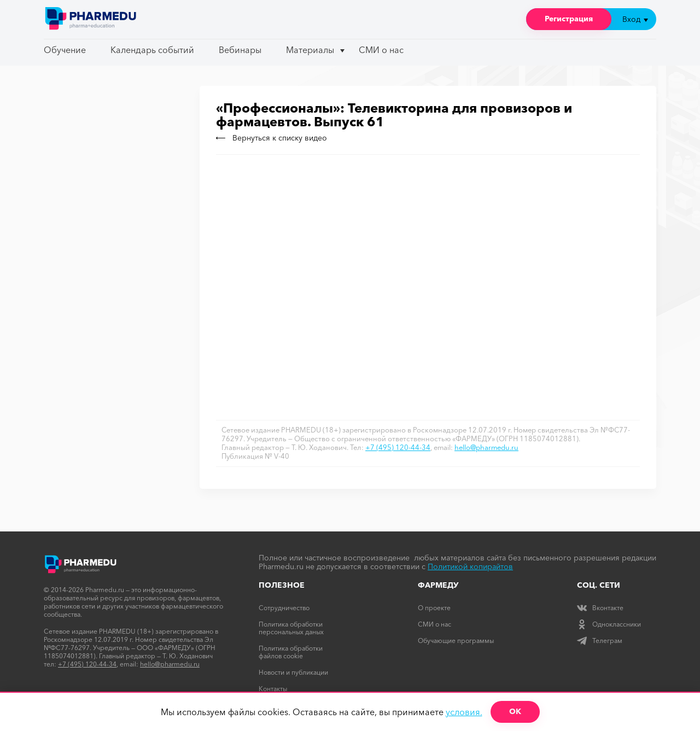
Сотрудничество (284, 608)
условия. (464, 712)
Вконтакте (600, 608)
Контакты (273, 689)
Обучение (65, 50)
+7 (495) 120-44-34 (398, 447)
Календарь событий (152, 50)
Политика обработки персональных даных (291, 628)
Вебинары (240, 50)
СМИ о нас (381, 50)
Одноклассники (609, 624)
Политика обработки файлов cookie (291, 652)
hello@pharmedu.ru (486, 447)
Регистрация (569, 19)
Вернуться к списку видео (272, 138)
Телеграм (600, 641)
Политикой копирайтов (470, 566)
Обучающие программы (456, 641)
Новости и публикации (293, 672)
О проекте (434, 608)
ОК (515, 711)
